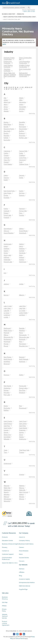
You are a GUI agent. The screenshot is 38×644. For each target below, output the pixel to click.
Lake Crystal (8, 306)
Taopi (6, 450)
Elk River (22, 193)
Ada (5, 98)
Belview (22, 125)
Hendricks (22, 253)
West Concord (24, 492)
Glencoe (6, 231)
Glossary (5, 547)
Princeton (7, 393)
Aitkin (21, 100)
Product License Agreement (6, 623)
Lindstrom (7, 315)
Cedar (21, 153)
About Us (22, 537)
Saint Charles (8, 422)
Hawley (6, 251)
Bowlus (6, 133)
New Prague (8, 357)
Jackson (6, 284)
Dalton (6, 176)
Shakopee (22, 430)
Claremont (22, 160)
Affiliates (22, 572)
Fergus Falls (23, 211)
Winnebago (7, 499)
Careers (21, 547)
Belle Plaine (7, 125)
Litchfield (22, 315)
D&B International (25, 586)
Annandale (23, 107)
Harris (21, 246)
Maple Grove (8, 331)
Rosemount (23, 408)
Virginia (22, 475)
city (4, 44)
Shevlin (6, 433)
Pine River (22, 390)
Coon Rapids (8, 164)
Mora (21, 342)
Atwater (6, 111)
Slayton (21, 433)
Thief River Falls (24, 450)
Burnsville (7, 140)
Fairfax (6, 209)
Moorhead (7, 342)
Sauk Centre (8, 428)
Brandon (6, 136)
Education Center (7, 541)
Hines (21, 255)
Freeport (6, 218)
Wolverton (7, 501)
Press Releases (24, 551)
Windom (22, 497)
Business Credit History (26, 544)
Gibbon (21, 229)
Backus (6, 122)
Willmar (21, 495)
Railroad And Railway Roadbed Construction (25, 75)
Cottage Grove (24, 164)
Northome (22, 362)
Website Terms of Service (5, 616)
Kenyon (6, 295)
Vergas (6, 475)
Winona (22, 499)
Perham (6, 390)
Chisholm (7, 158)
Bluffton (22, 131)
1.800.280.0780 (19, 523)
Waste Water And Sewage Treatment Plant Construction (10, 75)
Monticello (22, 340)
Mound (6, 346)
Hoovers (22, 561)
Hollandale (7, 260)
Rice (21, 406)
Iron (5, 273)
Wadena (22, 486)
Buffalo (6, 138)
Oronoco (6, 375)
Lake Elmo (22, 306)
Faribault (6, 211)
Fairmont (22, 209)
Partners (22, 569)
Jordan (21, 284)
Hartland (6, 249)
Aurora (21, 111)
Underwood (7, 464)
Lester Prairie (23, 313)
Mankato (22, 328)
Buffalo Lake (23, 138)
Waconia (6, 486)
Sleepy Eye (7, 435)
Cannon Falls (23, 151)
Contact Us (5, 551)
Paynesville (23, 386)
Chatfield (22, 156)
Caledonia (7, 151)
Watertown (7, 490)
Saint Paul (7, 426)
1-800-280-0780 (29, 11)
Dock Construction (25, 69)
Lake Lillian (7, 309)
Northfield (7, 362)
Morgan (6, 344)
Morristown (23, 344)
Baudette (22, 122)
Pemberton (7, 388)
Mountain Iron (23, 346)
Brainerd (22, 133)
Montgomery (8, 340)
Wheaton (7, 495)
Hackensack (8, 244)
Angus (6, 107)
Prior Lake (7, 395)
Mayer (21, 333)
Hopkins (22, 260)
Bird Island (22, 127)
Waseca (22, 488)
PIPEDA (4, 606)
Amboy (21, 105)
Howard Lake (8, 262)
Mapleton (22, 331)
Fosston (22, 215)
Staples (21, 437)
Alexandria (23, 102)
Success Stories (24, 558)
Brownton (22, 136)
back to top (32, 114)
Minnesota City (8, 337)
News (21, 554)
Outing (21, 375)
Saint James (23, 424)
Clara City (7, 160)
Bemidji (6, 127)
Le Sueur (7, 313)
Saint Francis (8, 424)
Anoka (6, 109)
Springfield (7, 437)
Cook (21, 162)
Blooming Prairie (9, 129)
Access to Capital (24, 579)
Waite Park (7, 488)
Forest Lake (7, 215)
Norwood (7, 364)
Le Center (22, 311)
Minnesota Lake (24, 337)
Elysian (6, 195)
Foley (21, 213)
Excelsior (7, 198)
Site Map (5, 602)
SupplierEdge (23, 589)
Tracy (6, 453)
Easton (21, 191)
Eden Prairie (8, 193)
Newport (22, 357)
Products (5, 537)
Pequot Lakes (23, 388)
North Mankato (24, 359)
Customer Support (8, 554)
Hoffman (6, 258)
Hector (6, 253)
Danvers (22, 176)
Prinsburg (22, 393)
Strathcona (23, 439)
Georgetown (8, 229)
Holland (22, 258)
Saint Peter (23, 426)
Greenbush (23, 233)
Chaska (6, 156)
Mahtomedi (7, 328)
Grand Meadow (9, 233)
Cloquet (6, 162)
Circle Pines (23, 158)
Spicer (21, 435)
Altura (6, 105)
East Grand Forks (9, 191)
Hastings (22, 249)
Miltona (6, 335)
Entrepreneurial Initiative (27, 583)
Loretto (6, 317)
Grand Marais (23, 231)
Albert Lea (7, 102)
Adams (21, 98)
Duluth (6, 180)
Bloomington (23, 129)
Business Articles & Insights (10, 544)
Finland (6, 213)
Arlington (22, 109)
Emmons (22, 195)
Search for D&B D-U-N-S (10, 563)
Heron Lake (7, 255)
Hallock (21, 244)
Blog (21, 576)
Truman (22, 453)
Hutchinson (23, 262)
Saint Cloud (23, 422)
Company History (24, 541)
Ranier (6, 406)
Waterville (22, 490)
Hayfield (22, 251)
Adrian (6, 100)
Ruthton (6, 410)
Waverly (6, 492)
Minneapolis (23, 335)
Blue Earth (7, 131)
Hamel (6, 246)
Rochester (7, 408)
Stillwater (7, 439)
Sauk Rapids (23, 428)
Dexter (21, 178)
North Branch (8, 359)
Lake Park (22, 309)
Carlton (6, 153)
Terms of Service (20, 639)
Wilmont (6, 497)
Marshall (6, 333)
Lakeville (6, 311)
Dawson (6, 178)
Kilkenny (22, 295)
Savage (6, 430)
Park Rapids (7, 386)
